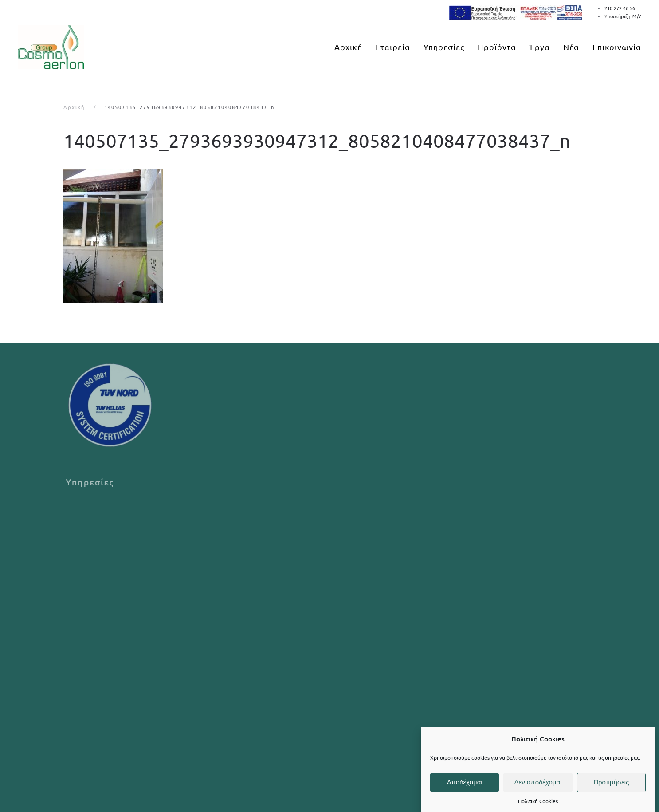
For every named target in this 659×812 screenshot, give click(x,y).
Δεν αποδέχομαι (538, 782)
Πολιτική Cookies (538, 801)
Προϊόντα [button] (497, 47)
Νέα (571, 47)
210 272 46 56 (620, 8)
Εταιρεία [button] (393, 47)
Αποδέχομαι (465, 782)
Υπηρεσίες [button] (444, 47)
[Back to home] (51, 47)
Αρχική (348, 47)
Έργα (540, 47)
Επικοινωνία (617, 47)
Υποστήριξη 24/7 (623, 16)
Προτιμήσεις (611, 782)
